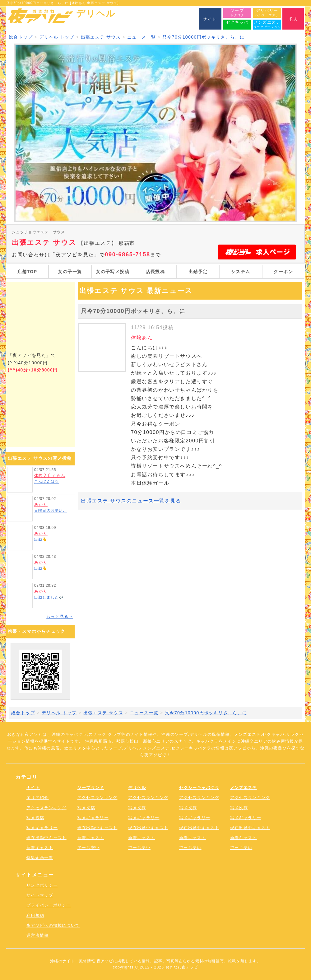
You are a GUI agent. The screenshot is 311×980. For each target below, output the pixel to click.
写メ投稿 (35, 818)
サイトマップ (40, 895)
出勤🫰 (41, 539)
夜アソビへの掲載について (53, 925)
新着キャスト (40, 848)
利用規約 (35, 915)
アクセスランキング (46, 808)
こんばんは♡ (46, 482)
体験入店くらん (50, 476)
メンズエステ (244, 788)
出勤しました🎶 (49, 597)
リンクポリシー (42, 885)
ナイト (33, 788)
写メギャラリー (42, 828)
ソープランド (91, 788)
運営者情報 (38, 935)
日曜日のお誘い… (51, 511)
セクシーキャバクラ (199, 788)
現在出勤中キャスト (46, 838)
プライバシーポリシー (49, 905)
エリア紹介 (38, 798)
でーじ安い (89, 848)
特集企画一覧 (40, 858)
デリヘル (137, 788)
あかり (41, 504)
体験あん (142, 338)
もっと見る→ (60, 616)
